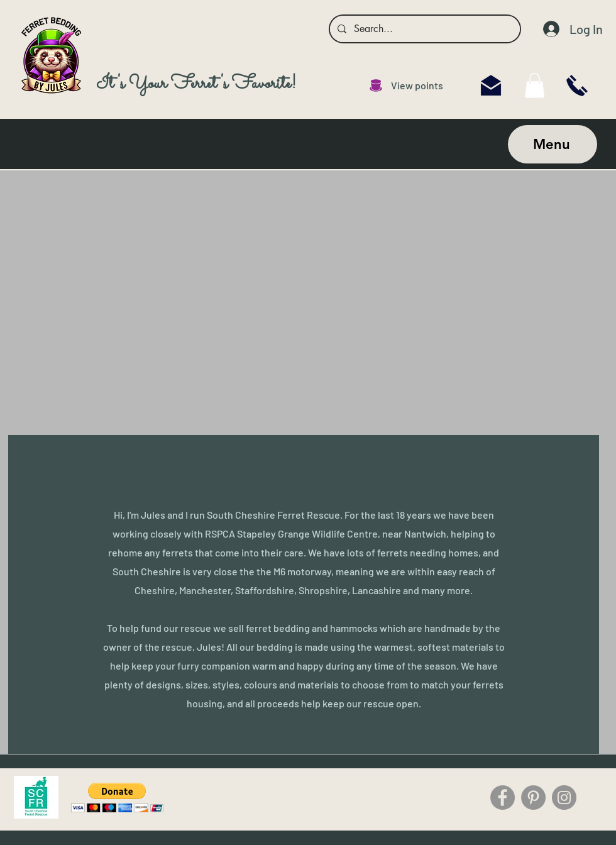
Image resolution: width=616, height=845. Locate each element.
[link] (535, 85)
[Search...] (424, 29)
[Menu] (553, 144)
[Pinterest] (533, 798)
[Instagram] (564, 798)
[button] (117, 798)
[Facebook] (503, 798)
